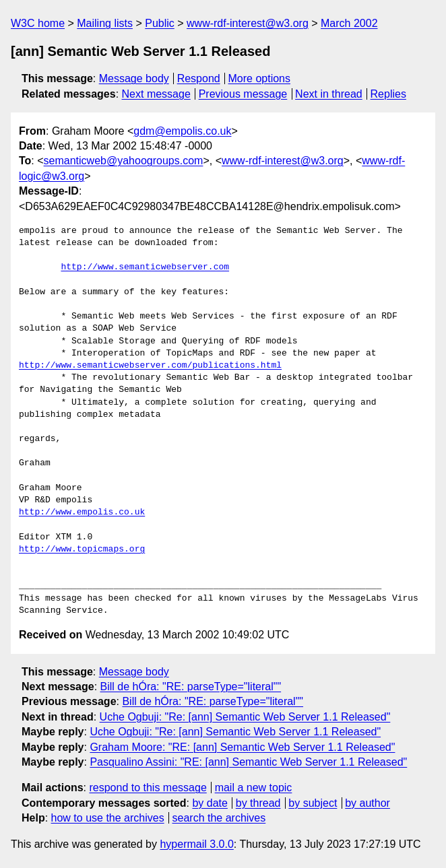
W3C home (38, 23)
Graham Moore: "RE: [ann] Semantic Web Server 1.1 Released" (242, 747)
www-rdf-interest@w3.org (248, 23)
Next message (156, 94)
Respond (199, 78)
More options (260, 78)
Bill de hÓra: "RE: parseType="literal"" (191, 687)
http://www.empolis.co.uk (82, 512)
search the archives (219, 818)
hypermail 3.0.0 (196, 844)
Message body (134, 78)
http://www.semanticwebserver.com (145, 267)
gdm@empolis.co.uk (182, 131)
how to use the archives (108, 818)
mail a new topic (254, 788)
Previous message (243, 94)
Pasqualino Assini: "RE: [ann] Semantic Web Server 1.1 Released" (248, 762)
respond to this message (148, 788)
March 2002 (349, 23)
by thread (258, 803)
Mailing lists (105, 23)
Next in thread (329, 94)
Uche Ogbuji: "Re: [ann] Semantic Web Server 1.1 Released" (245, 717)
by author (368, 803)
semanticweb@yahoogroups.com (124, 161)
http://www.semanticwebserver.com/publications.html (150, 366)
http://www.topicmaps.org (82, 549)
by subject (313, 803)
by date (210, 803)
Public (160, 23)
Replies (388, 94)
